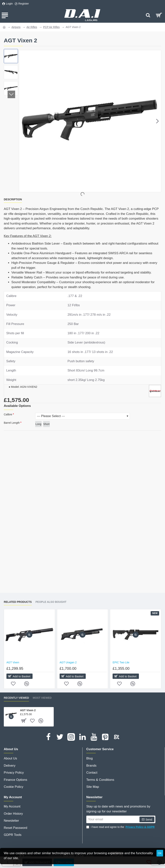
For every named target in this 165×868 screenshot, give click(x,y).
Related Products (18, 602)
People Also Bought (51, 602)
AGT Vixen (13, 662)
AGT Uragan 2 (68, 662)
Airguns (16, 27)
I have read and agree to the (121, 827)
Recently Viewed (16, 698)
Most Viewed (42, 698)
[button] (157, 121)
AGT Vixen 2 (28, 710)
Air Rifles (32, 27)
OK (160, 853)
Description (13, 199)
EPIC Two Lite (121, 662)
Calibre (8, 414)
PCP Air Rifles (51, 27)
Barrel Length (12, 423)
